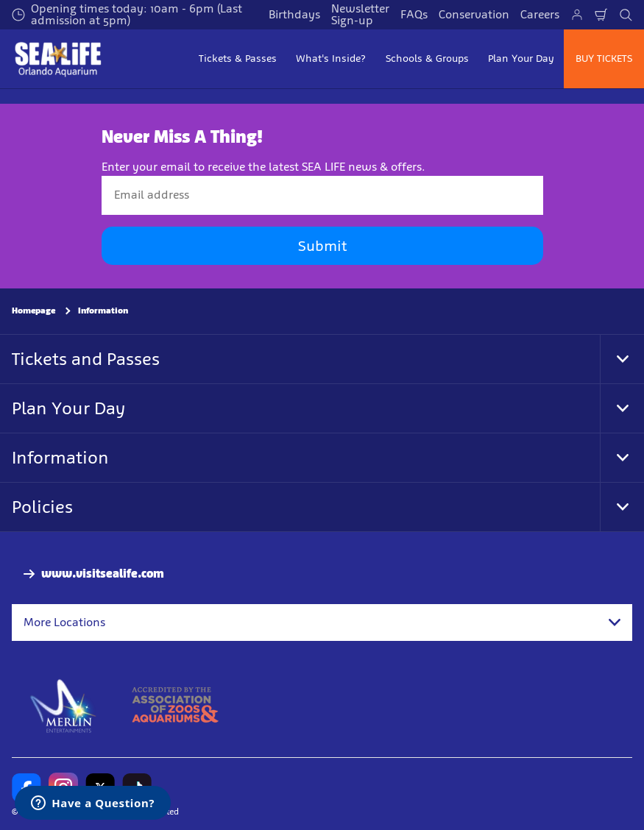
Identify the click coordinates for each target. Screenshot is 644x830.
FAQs (414, 14)
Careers (540, 14)
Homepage (33, 311)
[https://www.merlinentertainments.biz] (64, 705)
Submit (322, 246)
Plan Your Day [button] (521, 58)
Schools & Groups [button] (427, 58)
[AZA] (175, 705)
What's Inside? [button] (331, 58)
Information (103, 311)
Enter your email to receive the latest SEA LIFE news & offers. (263, 167)
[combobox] (322, 622)
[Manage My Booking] (577, 15)
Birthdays (294, 14)
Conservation (474, 14)
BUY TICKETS (604, 58)
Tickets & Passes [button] (238, 58)
